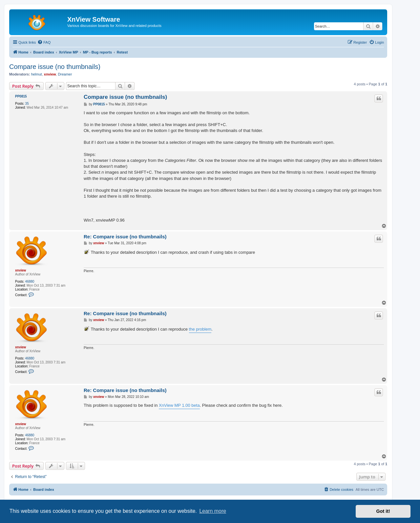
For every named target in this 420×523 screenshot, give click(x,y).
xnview (50, 74)
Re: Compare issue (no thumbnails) (125, 237)
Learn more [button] (213, 511)
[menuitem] (44, 42)
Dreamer (65, 74)
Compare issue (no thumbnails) (55, 67)
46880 (30, 282)
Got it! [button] (383, 511)
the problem (200, 329)
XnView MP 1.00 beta (179, 405)
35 (27, 104)
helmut (37, 74)
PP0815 (21, 96)
